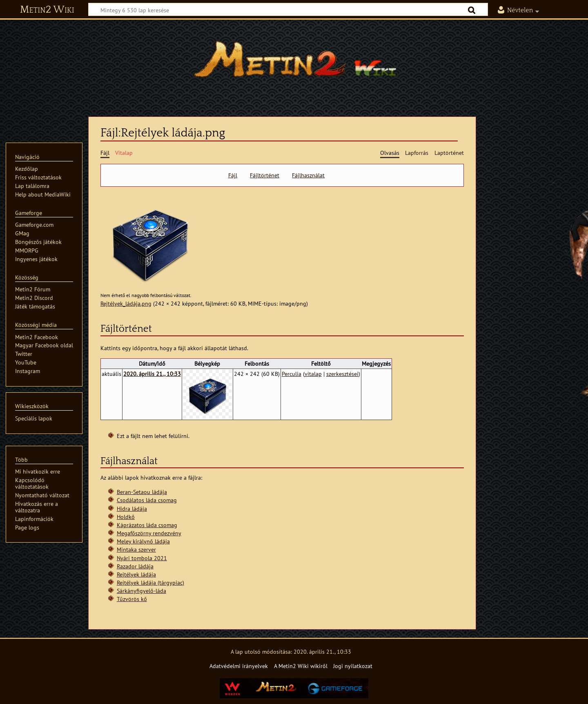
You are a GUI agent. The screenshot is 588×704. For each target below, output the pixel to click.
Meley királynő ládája (143, 541)
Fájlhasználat (308, 175)
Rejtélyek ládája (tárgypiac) (150, 582)
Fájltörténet (265, 175)
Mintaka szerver (136, 549)
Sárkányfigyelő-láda (141, 591)
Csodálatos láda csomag (147, 500)
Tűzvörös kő (132, 599)
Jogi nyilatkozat (353, 666)
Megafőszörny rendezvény (149, 533)
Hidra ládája (132, 508)
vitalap (313, 374)
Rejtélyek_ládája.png (126, 303)
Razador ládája (135, 566)
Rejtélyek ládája (136, 574)
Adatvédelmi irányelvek (239, 666)
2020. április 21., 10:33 (152, 374)
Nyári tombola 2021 (142, 558)
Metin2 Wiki (47, 10)
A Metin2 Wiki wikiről (301, 666)
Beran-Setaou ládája (142, 492)
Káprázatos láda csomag (147, 525)
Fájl (233, 175)
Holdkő (126, 517)
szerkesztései (342, 374)
